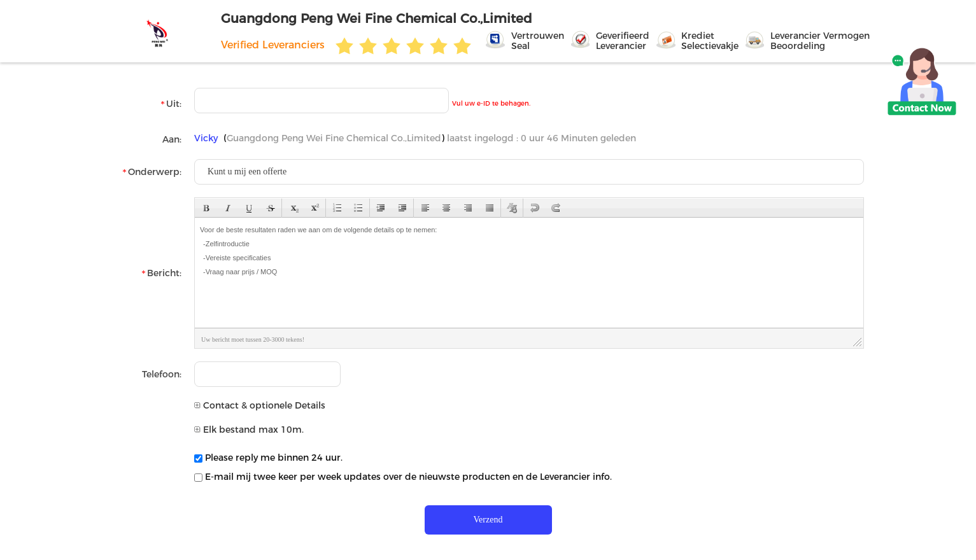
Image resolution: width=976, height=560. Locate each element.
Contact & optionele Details (260, 405)
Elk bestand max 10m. (249, 430)
